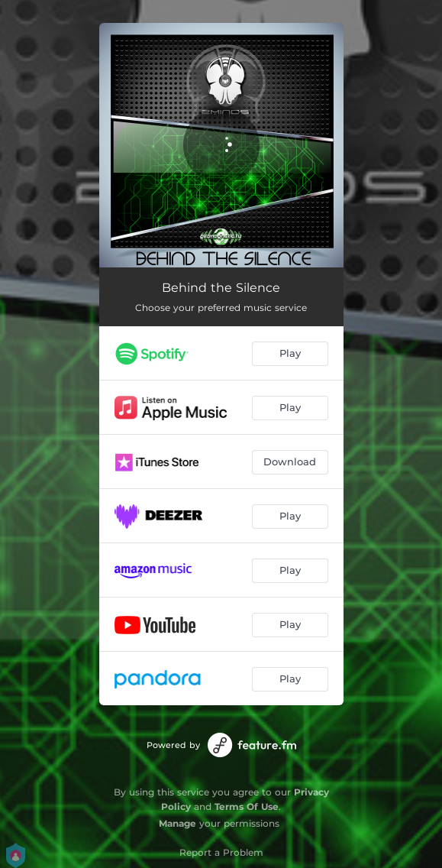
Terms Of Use (247, 806)
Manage (177, 823)
